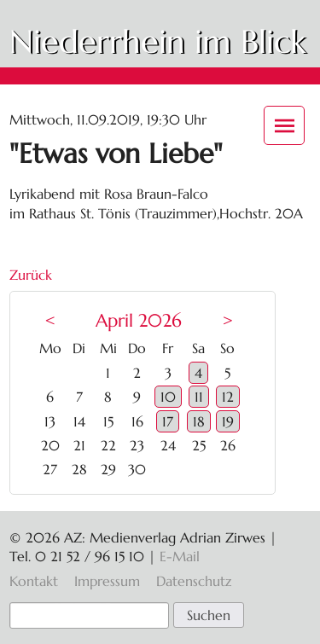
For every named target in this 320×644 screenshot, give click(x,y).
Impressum (107, 581)
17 (168, 421)
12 (228, 397)
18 (199, 421)
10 (168, 397)
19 (228, 421)
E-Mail (180, 556)
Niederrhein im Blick (157, 42)
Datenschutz (194, 581)
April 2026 (139, 321)
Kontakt (34, 581)
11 (199, 397)
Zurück (31, 275)
